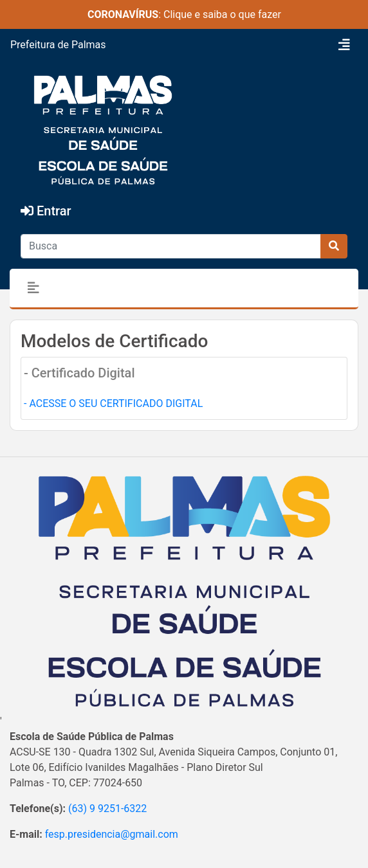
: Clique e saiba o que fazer (184, 14)
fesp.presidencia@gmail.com (112, 834)
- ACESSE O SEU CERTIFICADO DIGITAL (113, 403)
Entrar (46, 211)
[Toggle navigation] (344, 45)
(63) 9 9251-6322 (107, 809)
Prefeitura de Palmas (58, 45)
